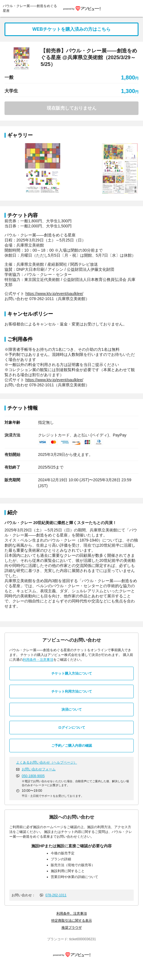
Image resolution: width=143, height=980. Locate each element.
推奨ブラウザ (72, 928)
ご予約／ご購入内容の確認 (72, 746)
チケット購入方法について (72, 673)
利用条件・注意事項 (38, 660)
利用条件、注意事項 (72, 914)
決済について (72, 709)
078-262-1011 (56, 895)
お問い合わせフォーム (39, 769)
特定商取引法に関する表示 (72, 921)
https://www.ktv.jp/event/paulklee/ (54, 294)
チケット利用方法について (72, 691)
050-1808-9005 (33, 776)
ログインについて (72, 728)
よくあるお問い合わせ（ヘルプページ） (47, 762)
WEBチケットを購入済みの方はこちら (71, 29)
